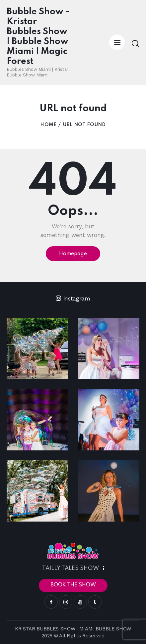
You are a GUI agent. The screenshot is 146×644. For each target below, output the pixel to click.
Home (48, 125)
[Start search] (135, 43)
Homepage (73, 254)
